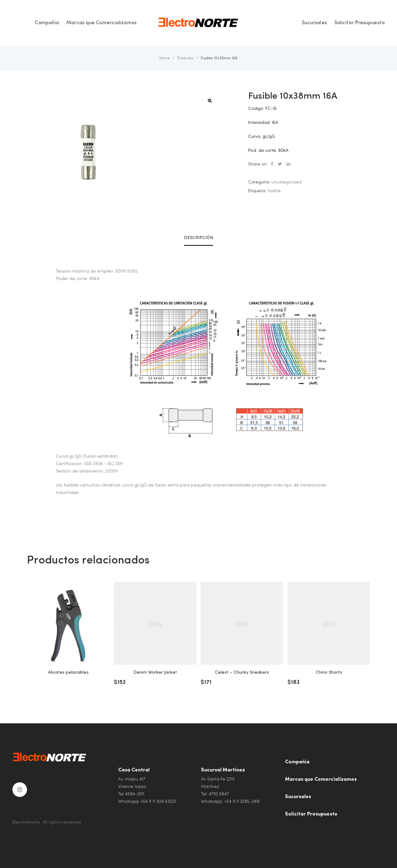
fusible (274, 191)
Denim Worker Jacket (155, 672)
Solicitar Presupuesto (311, 814)
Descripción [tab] (198, 238)
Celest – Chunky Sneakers (242, 672)
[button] (210, 101)
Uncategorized (287, 182)
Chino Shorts (329, 672)
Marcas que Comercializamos (321, 780)
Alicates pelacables (68, 672)
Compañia (297, 762)
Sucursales (298, 797)
